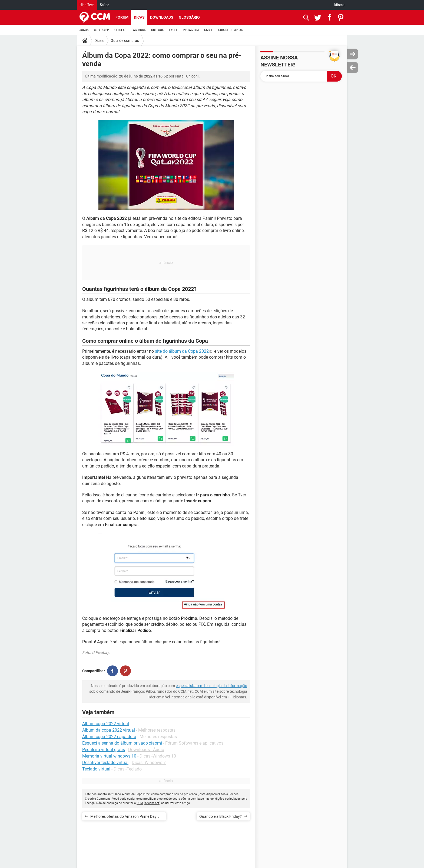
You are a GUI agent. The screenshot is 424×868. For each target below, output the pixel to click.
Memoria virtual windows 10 (109, 756)
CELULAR (120, 30)
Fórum (122, 17)
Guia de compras (125, 41)
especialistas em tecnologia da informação (211, 686)
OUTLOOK (158, 30)
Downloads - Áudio (146, 750)
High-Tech (87, 5)
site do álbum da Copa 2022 (182, 351)
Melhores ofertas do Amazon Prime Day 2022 (123, 817)
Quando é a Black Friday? (221, 816)
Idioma (339, 5)
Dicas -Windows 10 (158, 756)
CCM (140, 803)
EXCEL (173, 30)
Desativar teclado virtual (105, 763)
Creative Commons (98, 799)
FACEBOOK (139, 30)
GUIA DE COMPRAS (231, 30)
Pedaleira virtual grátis (104, 750)
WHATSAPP (102, 30)
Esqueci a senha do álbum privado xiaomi (122, 743)
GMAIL (208, 30)
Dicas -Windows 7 (149, 763)
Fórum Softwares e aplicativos (194, 743)
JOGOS (84, 30)
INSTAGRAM (191, 30)
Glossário (189, 17)
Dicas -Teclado (128, 769)
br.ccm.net (152, 803)
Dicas (139, 17)
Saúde (104, 5)
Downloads (162, 17)
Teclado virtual (96, 769)
